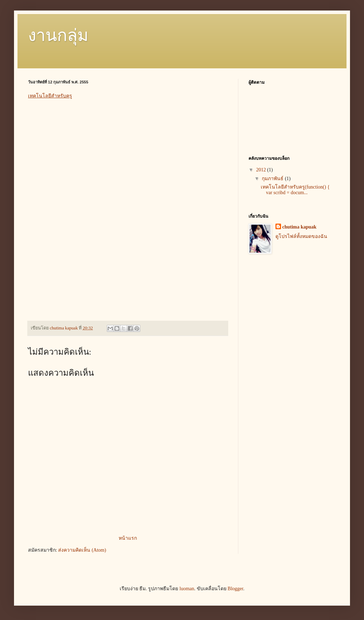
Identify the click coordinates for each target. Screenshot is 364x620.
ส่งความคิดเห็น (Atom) (82, 550)
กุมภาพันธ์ (273, 179)
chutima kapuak (300, 227)
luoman (187, 589)
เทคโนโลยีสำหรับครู (50, 96)
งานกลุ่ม (58, 35)
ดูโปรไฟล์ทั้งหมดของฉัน (301, 236)
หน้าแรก (128, 538)
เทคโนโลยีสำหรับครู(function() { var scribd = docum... (295, 190)
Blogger (235, 589)
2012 (262, 170)
